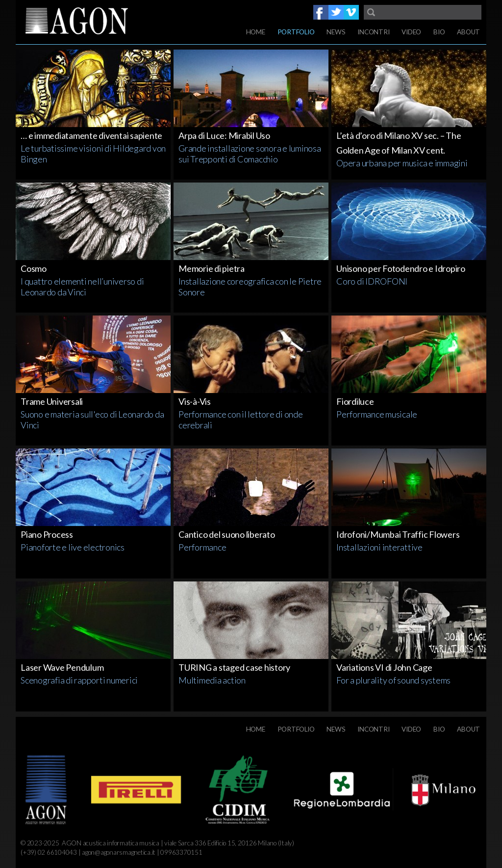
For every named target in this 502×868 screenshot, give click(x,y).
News (336, 32)
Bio (439, 32)
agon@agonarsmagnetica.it (119, 852)
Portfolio (296, 32)
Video (411, 32)
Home (256, 32)
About (468, 32)
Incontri (373, 32)
